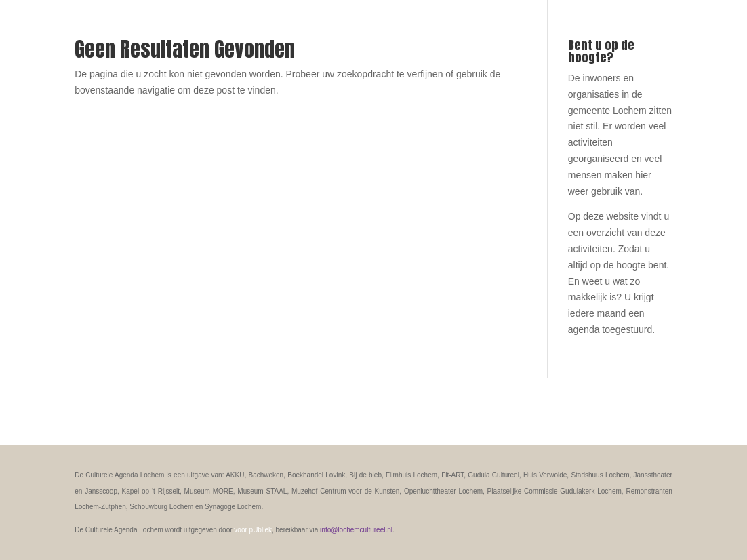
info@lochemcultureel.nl (356, 530)
